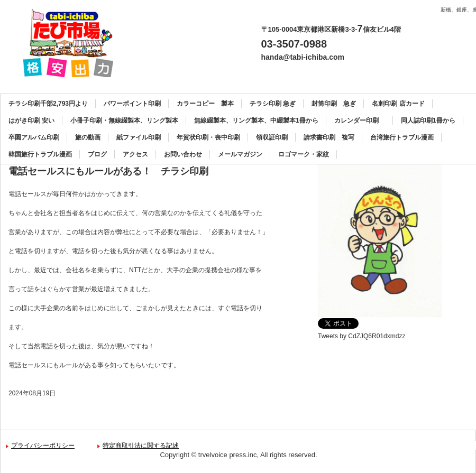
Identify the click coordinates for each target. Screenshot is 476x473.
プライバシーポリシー (43, 446)
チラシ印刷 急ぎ (273, 104)
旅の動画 (88, 137)
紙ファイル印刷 (139, 137)
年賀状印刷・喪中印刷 (208, 137)
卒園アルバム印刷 (34, 137)
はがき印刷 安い (31, 120)
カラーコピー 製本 (205, 104)
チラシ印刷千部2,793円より (48, 104)
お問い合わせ (183, 154)
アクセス (135, 154)
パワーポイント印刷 (132, 104)
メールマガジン (240, 154)
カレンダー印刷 (360, 120)
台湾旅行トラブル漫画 (402, 137)
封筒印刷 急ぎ (334, 104)
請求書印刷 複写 (329, 137)
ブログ (97, 154)
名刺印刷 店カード (398, 104)
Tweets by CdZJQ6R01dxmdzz (361, 336)
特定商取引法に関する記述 (141, 446)
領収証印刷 (272, 137)
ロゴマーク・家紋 (304, 154)
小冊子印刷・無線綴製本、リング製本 (124, 120)
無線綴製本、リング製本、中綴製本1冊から (256, 120)
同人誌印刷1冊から (428, 120)
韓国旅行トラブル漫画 (40, 154)
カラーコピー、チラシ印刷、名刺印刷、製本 (72, 43)
